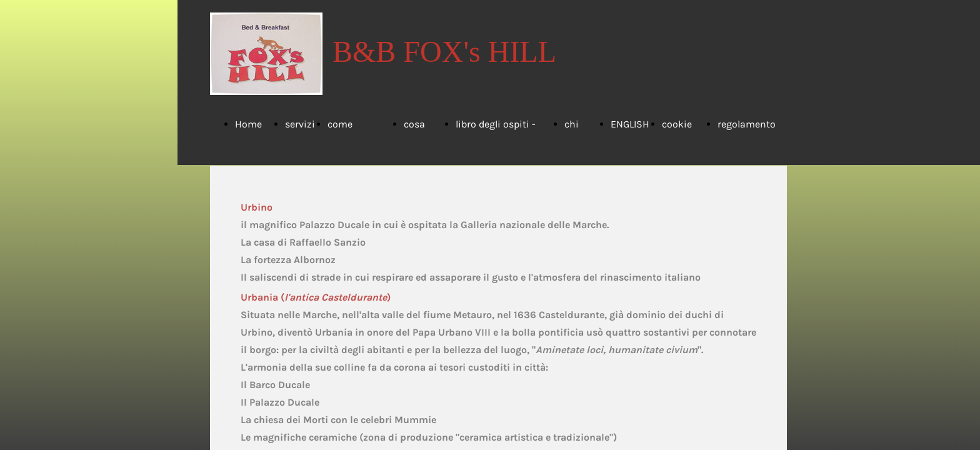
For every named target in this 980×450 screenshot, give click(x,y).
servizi (300, 124)
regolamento (747, 124)
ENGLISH (630, 124)
